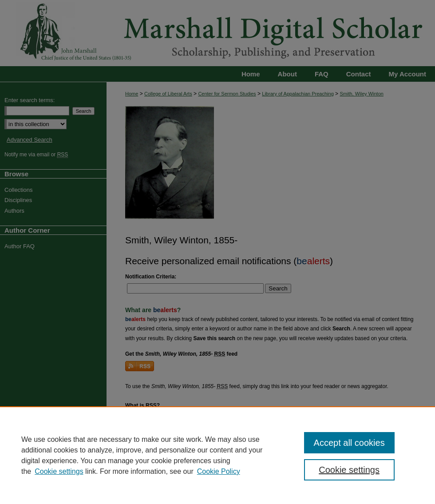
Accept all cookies (349, 443)
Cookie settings (59, 471)
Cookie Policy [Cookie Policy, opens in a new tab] (219, 471)
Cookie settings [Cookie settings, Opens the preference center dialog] (349, 470)
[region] (217, 455)
